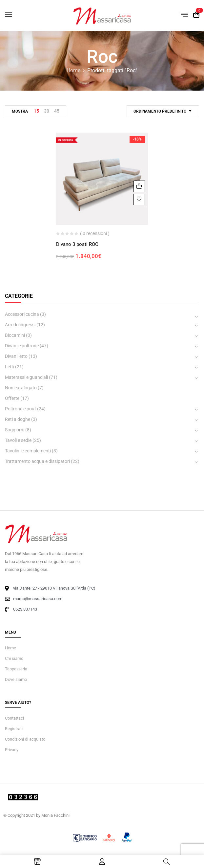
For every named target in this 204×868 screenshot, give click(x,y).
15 (36, 111)
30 (47, 111)
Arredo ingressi (20, 325)
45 (57, 111)
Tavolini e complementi (28, 451)
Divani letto (16, 356)
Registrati (14, 729)
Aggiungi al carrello (139, 186)
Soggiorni (15, 430)
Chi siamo (14, 658)
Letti (10, 367)
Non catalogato (21, 388)
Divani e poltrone (22, 346)
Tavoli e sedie (18, 440)
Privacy (12, 750)
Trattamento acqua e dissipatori (37, 461)
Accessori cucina (22, 314)
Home (73, 70)
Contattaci (14, 718)
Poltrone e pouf (20, 409)
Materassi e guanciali (26, 377)
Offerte (12, 398)
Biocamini (15, 335)
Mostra (20, 111)
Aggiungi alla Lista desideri (139, 199)
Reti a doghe (18, 419)
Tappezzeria (16, 669)
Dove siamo (16, 679)
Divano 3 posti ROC (77, 244)
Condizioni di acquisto (25, 739)
